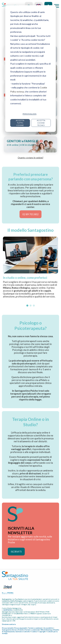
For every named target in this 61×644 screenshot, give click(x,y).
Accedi (48, 6)
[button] (27, 306)
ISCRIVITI (16, 552)
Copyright (42, 632)
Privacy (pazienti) (20, 628)
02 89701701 (7, 610)
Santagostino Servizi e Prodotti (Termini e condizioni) (21, 630)
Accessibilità (48, 628)
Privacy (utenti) (7, 628)
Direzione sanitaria (9, 624)
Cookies (34, 632)
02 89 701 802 (30, 214)
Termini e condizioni (35, 628)
